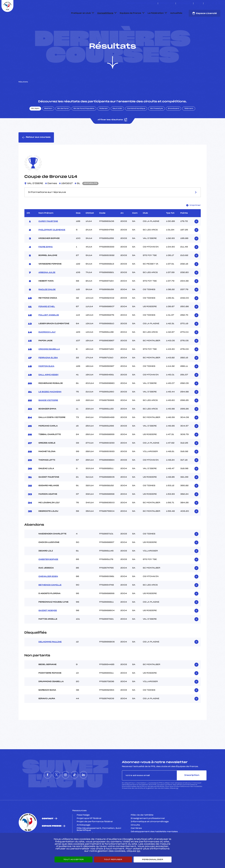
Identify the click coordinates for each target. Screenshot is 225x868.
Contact (48, 833)
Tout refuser (113, 859)
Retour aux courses (36, 151)
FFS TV (198, 3)
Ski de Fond (63, 122)
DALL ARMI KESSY (49, 389)
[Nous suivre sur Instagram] (213, 3)
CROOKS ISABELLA (49, 363)
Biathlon (48, 122)
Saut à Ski (117, 122)
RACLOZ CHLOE (47, 303)
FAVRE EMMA (46, 261)
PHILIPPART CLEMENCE (52, 244)
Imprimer (193, 219)
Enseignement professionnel (148, 832)
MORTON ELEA (46, 380)
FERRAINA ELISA (48, 372)
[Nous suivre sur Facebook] (206, 3)
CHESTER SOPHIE (48, 573)
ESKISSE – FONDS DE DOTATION (141, 3)
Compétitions (105, 13)
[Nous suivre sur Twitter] (209, 3)
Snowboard (173, 122)
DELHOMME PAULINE (50, 656)
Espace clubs (167, 3)
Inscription (192, 789)
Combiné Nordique (136, 122)
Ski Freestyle (157, 122)
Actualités (176, 13)
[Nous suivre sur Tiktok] (216, 3)
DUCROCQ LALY (47, 346)
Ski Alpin (35, 122)
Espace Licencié (204, 13)
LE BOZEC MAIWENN (50, 406)
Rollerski (103, 122)
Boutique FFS (185, 3)
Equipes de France (131, 13)
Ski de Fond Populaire (84, 122)
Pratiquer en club (81, 13)
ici (177, 802)
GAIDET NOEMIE (48, 625)
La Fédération (156, 13)
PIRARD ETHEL (47, 320)
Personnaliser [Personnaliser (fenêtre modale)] (153, 859)
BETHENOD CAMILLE (50, 599)
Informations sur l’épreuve (112, 206)
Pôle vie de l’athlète (142, 829)
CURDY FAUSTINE (48, 235)
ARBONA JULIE (47, 286)
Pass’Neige (83, 829)
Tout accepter (73, 859)
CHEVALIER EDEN (48, 590)
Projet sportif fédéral (89, 832)
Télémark (189, 122)
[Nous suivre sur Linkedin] (219, 3)
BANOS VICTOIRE (48, 414)
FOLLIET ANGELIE (49, 329)
